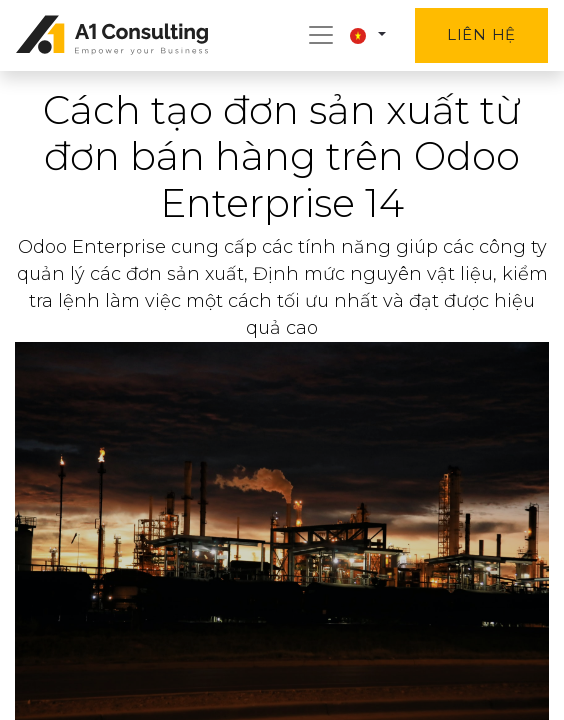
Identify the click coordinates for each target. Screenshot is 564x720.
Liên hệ (481, 34)
